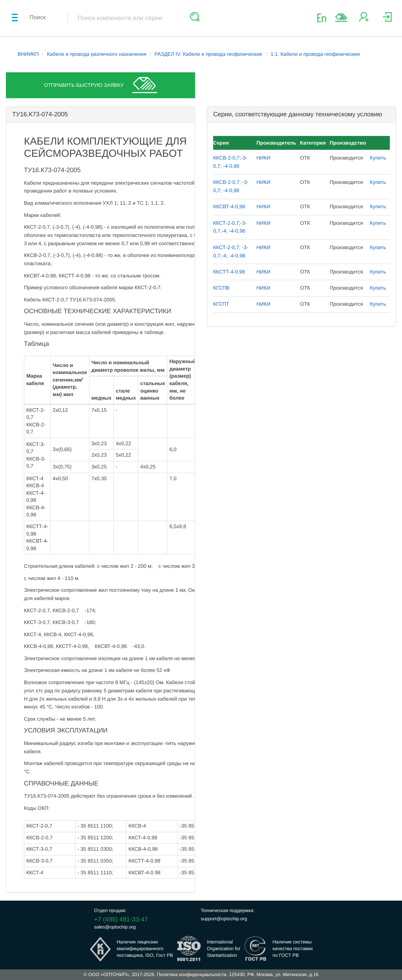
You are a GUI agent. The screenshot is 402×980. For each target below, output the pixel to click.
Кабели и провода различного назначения (97, 54)
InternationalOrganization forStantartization (224, 949)
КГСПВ (221, 288)
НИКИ (263, 158)
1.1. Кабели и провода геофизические (315, 54)
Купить (378, 158)
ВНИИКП (28, 54)
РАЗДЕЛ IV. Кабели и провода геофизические (209, 54)
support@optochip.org (224, 919)
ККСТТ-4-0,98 (229, 272)
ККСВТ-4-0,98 (229, 206)
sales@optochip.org (115, 927)
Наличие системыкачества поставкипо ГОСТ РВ (292, 949)
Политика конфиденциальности (191, 974)
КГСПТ (221, 304)
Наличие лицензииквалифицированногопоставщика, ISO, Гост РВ (145, 949)
